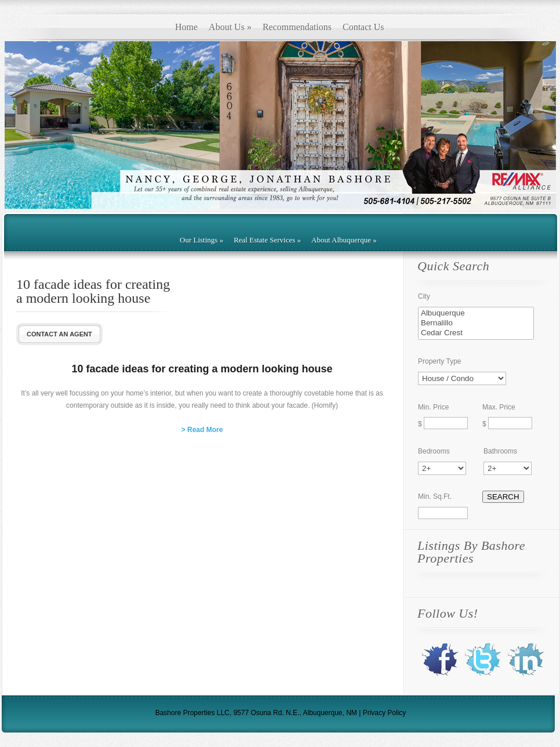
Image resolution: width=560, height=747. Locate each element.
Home (186, 27)
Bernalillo (476, 323)
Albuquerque (476, 313)
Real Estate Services (267, 240)
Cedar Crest (476, 333)
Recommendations (297, 27)
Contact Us (363, 27)
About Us (230, 27)
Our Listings (201, 240)
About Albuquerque (344, 240)
